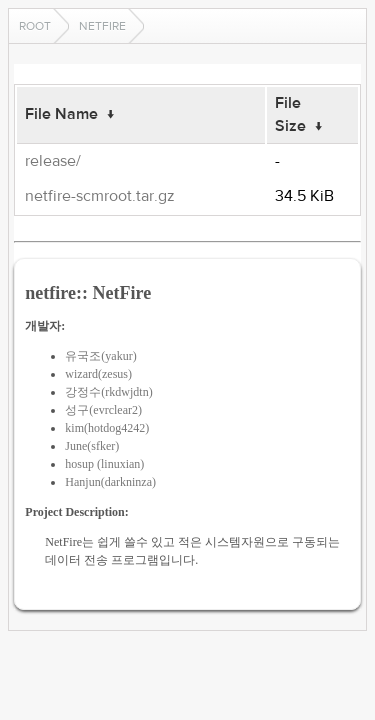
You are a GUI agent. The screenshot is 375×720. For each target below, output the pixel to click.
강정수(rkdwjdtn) (108, 392)
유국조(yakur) (100, 356)
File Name (61, 114)
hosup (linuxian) (104, 464)
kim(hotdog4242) (107, 428)
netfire (102, 26)
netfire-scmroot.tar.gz (100, 196)
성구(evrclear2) (103, 410)
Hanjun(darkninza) (110, 482)
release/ (53, 161)
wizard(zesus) (98, 374)
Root (35, 26)
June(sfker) (92, 446)
